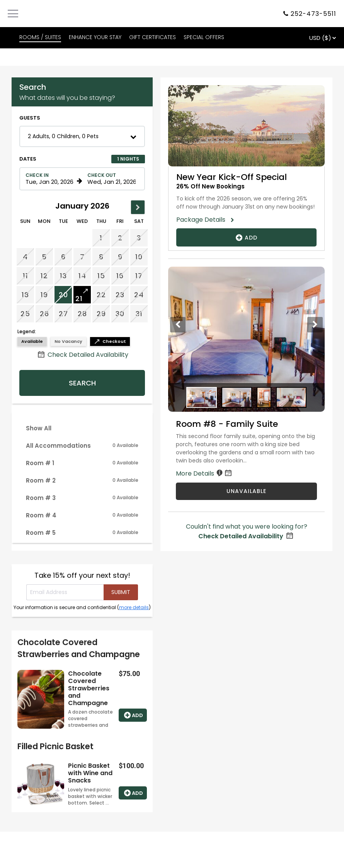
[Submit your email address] (121, 592)
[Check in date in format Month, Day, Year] (50, 179)
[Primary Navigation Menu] (13, 14)
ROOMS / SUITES (40, 37)
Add (133, 715)
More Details (204, 473)
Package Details (203, 220)
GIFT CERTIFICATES (152, 37)
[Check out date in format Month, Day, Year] (112, 179)
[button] (82, 136)
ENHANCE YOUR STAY (95, 37)
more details (134, 607)
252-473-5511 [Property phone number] (313, 14)
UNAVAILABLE (246, 491)
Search (82, 383)
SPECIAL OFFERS (204, 37)
